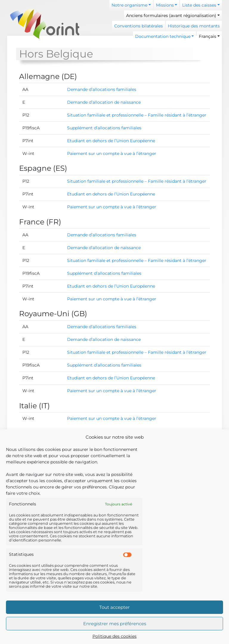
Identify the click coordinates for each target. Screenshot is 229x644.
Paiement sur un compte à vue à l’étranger (112, 153)
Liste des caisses (199, 5)
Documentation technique (163, 36)
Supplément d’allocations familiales (104, 128)
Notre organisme (129, 5)
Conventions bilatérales (139, 26)
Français (208, 36)
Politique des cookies (114, 636)
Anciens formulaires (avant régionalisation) (171, 15)
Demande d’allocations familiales (102, 89)
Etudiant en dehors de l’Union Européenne (111, 141)
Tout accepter (114, 607)
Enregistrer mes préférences (115, 624)
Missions (165, 5)
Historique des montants (194, 26)
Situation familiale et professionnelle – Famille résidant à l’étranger (137, 115)
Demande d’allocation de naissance (104, 102)
